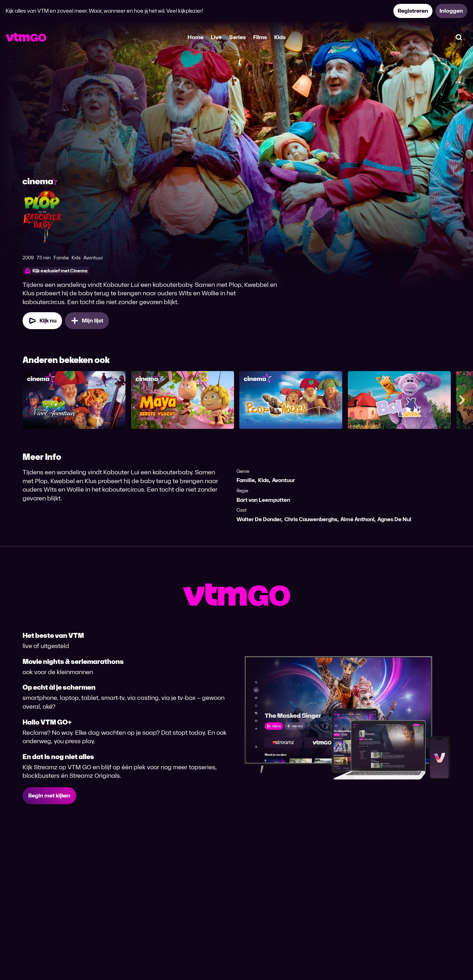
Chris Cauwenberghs (311, 519)
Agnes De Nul (394, 519)
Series (237, 37)
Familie (246, 480)
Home (195, 37)
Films (260, 37)
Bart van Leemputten (263, 500)
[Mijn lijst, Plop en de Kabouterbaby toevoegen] (87, 321)
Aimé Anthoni (357, 519)
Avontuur (284, 480)
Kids (280, 37)
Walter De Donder (259, 519)
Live (216, 37)
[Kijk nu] (42, 321)
